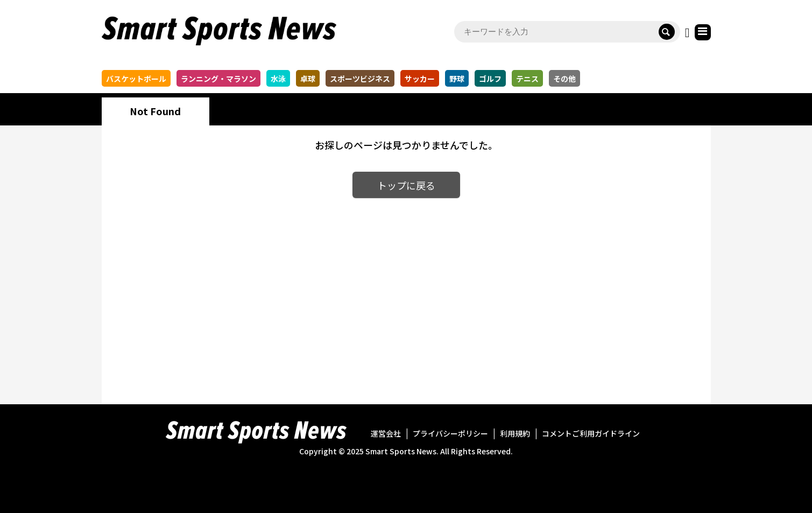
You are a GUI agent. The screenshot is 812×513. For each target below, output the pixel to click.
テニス (527, 79)
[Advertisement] (406, 293)
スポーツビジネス (360, 79)
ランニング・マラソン (218, 79)
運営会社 (386, 433)
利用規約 (515, 433)
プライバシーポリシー (450, 433)
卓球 (308, 79)
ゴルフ (490, 79)
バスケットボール (136, 79)
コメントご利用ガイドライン (591, 433)
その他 (564, 79)
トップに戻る (406, 185)
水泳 (278, 79)
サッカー (420, 79)
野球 (457, 79)
